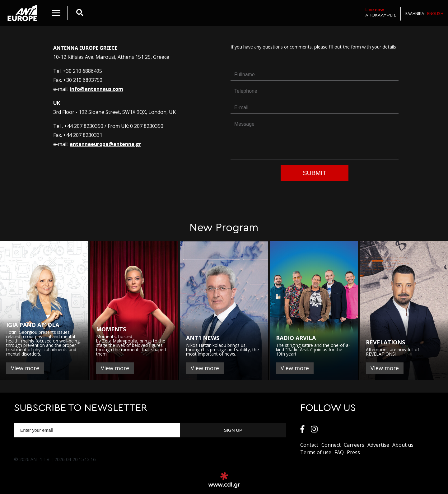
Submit (315, 173)
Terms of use (316, 452)
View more (25, 368)
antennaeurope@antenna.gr (105, 144)
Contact (309, 445)
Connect (331, 445)
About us (403, 445)
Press (353, 452)
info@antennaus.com (96, 89)
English (435, 13)
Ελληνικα (415, 13)
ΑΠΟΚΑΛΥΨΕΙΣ (381, 12)
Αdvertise (378, 445)
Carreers (354, 445)
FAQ (339, 452)
